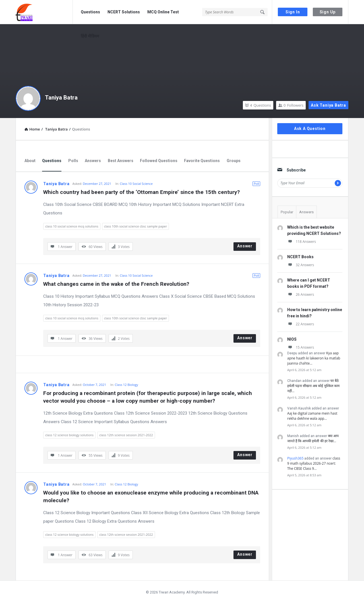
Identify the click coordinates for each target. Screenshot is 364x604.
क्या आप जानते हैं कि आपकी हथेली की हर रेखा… (313, 438)
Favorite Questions (202, 161)
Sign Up (328, 12)
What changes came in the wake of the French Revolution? (116, 284)
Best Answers (121, 161)
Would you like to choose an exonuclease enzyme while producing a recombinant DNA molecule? (152, 497)
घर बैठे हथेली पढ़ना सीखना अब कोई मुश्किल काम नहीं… (313, 386)
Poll (256, 184)
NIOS (292, 339)
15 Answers (301, 347)
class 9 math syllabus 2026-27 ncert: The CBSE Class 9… (314, 463)
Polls (73, 161)
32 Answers (301, 265)
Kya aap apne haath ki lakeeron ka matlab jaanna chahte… (314, 358)
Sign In (293, 12)
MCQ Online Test (163, 12)
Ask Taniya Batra (328, 105)
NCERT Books (300, 257)
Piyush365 (295, 458)
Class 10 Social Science (136, 184)
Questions (90, 12)
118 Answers (302, 242)
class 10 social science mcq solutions (72, 226)
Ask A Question (310, 129)
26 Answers (301, 294)
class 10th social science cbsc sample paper (136, 226)
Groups (234, 161)
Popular (287, 212)
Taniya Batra (61, 98)
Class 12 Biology (127, 385)
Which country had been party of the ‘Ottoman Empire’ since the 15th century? (141, 192)
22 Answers (301, 324)
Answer (245, 246)
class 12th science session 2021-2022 (126, 435)
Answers (93, 161)
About (30, 161)
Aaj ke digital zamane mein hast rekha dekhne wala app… (312, 416)
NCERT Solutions (124, 12)
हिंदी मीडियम (90, 36)
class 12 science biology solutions (69, 435)
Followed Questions (159, 161)
